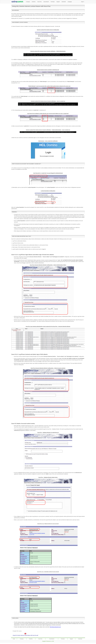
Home (14, 639)
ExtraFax (34, 2)
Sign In (83, 2)
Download (64, 2)
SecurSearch (46, 2)
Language (70, 2)
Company (28, 2)
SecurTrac (39, 2)
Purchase (53, 2)
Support (58, 2)
